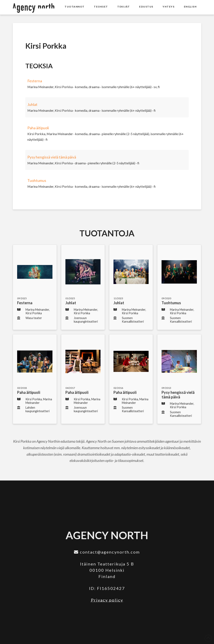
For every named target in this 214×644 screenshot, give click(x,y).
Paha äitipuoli (38, 128)
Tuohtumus (37, 181)
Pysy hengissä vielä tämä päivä (52, 157)
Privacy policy (107, 600)
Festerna (35, 81)
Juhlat (32, 105)
